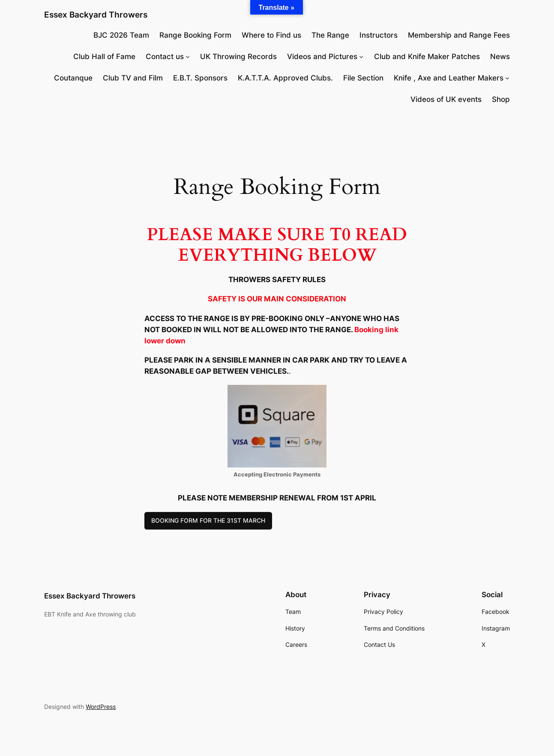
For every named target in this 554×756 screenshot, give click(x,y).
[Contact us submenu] (188, 57)
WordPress (101, 707)
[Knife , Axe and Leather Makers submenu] (507, 78)
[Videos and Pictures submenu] (361, 57)
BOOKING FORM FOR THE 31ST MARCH (208, 520)
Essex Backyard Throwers (96, 15)
